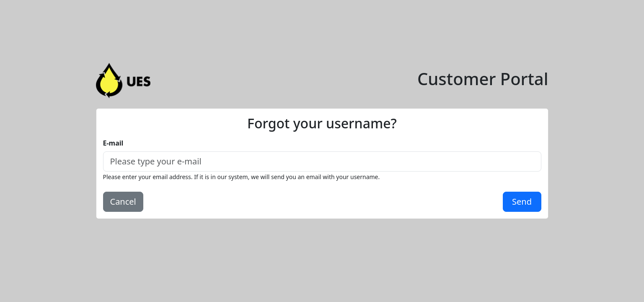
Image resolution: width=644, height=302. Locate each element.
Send (522, 202)
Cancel (123, 202)
